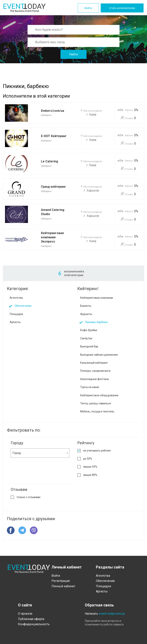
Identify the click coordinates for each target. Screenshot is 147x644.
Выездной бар (89, 346)
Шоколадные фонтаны (95, 379)
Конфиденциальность (34, 624)
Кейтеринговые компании (97, 298)
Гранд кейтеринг (53, 187)
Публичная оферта (31, 619)
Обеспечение (23, 306)
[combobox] (40, 453)
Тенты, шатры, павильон (96, 403)
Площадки (16, 314)
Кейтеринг (46, 115)
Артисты (15, 322)
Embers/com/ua (53, 111)
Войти (88, 8)
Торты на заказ (90, 387)
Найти (73, 54)
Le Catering (49, 161)
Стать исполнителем (122, 8)
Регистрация (61, 581)
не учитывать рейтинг (97, 451)
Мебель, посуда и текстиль (97, 411)
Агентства (16, 298)
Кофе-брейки (89, 330)
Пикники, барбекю (96, 322)
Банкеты (86, 306)
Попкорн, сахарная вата (95, 371)
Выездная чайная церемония (99, 355)
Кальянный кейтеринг (94, 363)
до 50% (88, 459)
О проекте (25, 614)
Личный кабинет (63, 586)
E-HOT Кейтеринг (54, 136)
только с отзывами (28, 497)
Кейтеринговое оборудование (99, 395)
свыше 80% (90, 475)
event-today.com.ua (112, 614)
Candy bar (86, 338)
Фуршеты (86, 314)
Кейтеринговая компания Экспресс (52, 237)
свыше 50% (90, 467)
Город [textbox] (17, 453)
